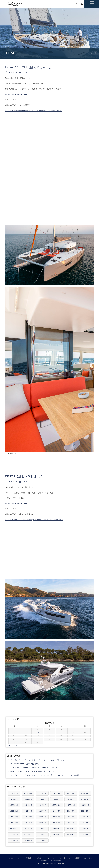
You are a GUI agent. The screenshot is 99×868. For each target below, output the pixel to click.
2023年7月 (42, 811)
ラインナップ (50, 858)
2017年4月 (42, 840)
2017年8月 (28, 840)
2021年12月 (14, 823)
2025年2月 (71, 793)
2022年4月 (71, 817)
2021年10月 (28, 823)
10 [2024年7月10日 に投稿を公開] (38, 733)
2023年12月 (57, 805)
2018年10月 (28, 835)
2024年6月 (71, 799)
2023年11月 (71, 805)
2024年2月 (28, 805)
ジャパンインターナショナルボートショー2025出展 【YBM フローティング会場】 (45, 775)
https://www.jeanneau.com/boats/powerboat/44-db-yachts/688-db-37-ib (34, 520)
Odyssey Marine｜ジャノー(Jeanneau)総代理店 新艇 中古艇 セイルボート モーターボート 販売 (14, 4)
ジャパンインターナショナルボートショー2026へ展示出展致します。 (38, 760)
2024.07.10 (12, 72)
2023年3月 (85, 811)
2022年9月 (42, 817)
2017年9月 (14, 840)
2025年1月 (85, 793)
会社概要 (77, 858)
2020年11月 (14, 829)
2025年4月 (57, 793)
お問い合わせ (81, 4)
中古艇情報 (39, 858)
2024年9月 (28, 799)
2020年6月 (42, 829)
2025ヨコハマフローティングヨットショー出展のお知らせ (34, 768)
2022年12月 (14, 817)
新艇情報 (29, 858)
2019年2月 (14, 835)
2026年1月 (14, 793)
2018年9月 (42, 835)
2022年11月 (28, 817)
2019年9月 (85, 829)
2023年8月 (28, 811)
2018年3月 (71, 835)
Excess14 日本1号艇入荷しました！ (30, 67)
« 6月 (10, 745)
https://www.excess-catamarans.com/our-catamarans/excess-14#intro (33, 111)
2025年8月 (42, 793)
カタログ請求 (88, 858)
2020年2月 (71, 829)
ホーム (11, 858)
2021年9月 (42, 823)
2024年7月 (57, 799)
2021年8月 (57, 823)
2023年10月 (85, 805)
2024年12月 (14, 799)
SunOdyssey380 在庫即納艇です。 (25, 764)
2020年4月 (57, 829)
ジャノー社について (64, 858)
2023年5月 (57, 811)
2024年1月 (42, 805)
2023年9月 (14, 811)
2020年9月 (28, 829)
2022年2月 (85, 817)
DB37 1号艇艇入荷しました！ (26, 476)
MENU (91, 4)
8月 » (15, 745)
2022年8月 (57, 817)
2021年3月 (71, 823)
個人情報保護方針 (56, 860)
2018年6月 (57, 835)
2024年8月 (42, 799)
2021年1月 (85, 823)
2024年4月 (14, 805)
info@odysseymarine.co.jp (16, 94)
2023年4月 (71, 811)
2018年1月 (85, 835)
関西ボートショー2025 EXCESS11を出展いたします (32, 771)
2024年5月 (85, 799)
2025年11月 (28, 793)
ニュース (26, 72)
